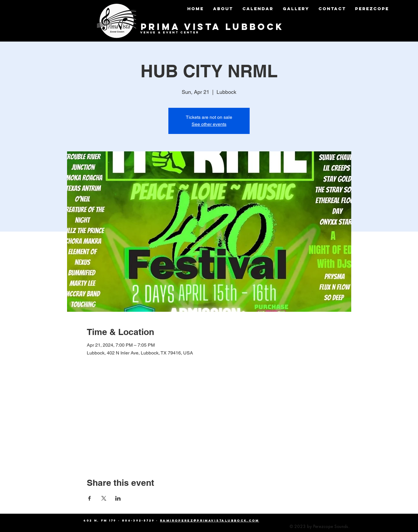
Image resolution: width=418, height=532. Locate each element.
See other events (209, 124)
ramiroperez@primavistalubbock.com (210, 521)
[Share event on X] (104, 498)
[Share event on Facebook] (90, 498)
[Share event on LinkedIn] (118, 498)
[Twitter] (406, 266)
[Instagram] (406, 278)
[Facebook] (406, 254)
